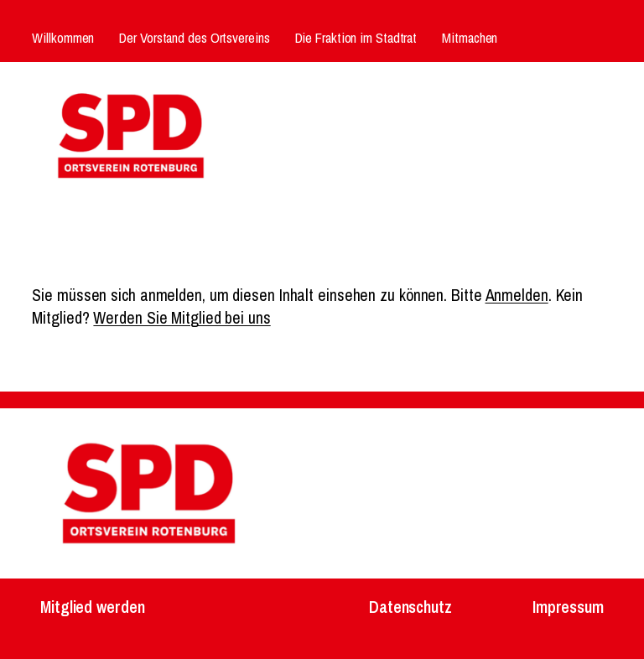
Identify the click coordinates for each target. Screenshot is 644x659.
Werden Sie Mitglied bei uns (182, 318)
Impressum (568, 607)
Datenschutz (410, 607)
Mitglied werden (93, 607)
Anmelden (517, 295)
